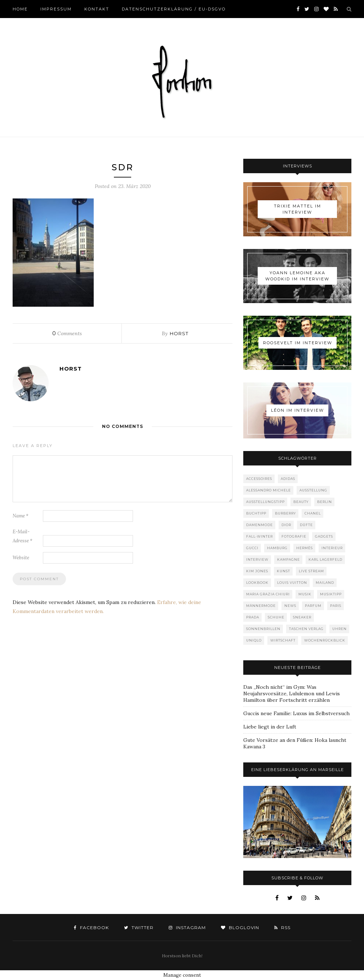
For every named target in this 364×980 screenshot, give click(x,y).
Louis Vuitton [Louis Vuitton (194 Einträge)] (292, 583)
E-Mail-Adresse (23, 536)
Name (21, 516)
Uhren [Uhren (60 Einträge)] (339, 629)
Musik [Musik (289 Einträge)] (305, 594)
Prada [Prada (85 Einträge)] (253, 617)
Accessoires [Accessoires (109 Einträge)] (259, 479)
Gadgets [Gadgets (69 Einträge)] (324, 536)
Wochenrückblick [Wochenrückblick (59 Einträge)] (325, 640)
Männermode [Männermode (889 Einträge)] (261, 606)
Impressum (56, 9)
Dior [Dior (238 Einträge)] (286, 525)
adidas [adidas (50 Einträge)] (288, 479)
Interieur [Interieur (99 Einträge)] (332, 548)
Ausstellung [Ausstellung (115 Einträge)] (313, 490)
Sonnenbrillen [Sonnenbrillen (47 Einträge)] (263, 629)
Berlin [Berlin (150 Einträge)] (325, 502)
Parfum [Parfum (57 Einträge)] (313, 606)
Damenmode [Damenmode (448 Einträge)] (259, 525)
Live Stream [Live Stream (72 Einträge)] (311, 571)
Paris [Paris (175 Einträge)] (336, 606)
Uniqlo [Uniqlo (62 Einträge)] (254, 640)
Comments (67, 333)
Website (21, 558)
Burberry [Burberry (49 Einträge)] (285, 513)
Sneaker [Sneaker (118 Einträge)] (302, 617)
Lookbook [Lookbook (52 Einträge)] (257, 583)
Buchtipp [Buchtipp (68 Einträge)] (256, 513)
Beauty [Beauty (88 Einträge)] (301, 502)
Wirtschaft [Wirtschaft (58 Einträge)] (283, 640)
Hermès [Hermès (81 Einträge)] (305, 548)
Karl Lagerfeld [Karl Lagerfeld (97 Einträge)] (325, 559)
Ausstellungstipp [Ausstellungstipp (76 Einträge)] (265, 502)
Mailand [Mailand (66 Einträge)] (325, 583)
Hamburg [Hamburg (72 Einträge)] (277, 548)
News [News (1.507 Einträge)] (290, 606)
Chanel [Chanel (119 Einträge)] (313, 513)
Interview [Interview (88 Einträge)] (257, 559)
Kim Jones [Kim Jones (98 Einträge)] (257, 571)
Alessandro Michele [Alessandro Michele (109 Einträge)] (268, 490)
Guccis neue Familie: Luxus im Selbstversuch (296, 713)
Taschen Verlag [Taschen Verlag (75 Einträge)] (306, 629)
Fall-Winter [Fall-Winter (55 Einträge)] (259, 536)
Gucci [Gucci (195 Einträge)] (252, 548)
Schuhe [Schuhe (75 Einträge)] (276, 617)
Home (20, 9)
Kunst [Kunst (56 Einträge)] (283, 571)
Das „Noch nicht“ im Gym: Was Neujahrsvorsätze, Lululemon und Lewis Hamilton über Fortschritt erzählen (292, 694)
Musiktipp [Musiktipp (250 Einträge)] (331, 594)
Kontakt (97, 9)
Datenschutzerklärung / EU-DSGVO (174, 9)
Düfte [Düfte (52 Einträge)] (306, 525)
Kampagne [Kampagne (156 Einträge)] (288, 559)
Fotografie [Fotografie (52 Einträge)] (294, 536)
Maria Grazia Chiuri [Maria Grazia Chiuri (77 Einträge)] (268, 594)
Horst (179, 333)
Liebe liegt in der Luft (270, 727)
